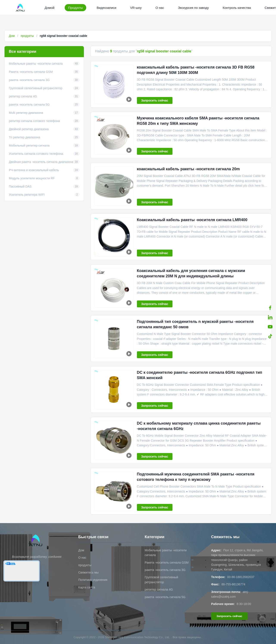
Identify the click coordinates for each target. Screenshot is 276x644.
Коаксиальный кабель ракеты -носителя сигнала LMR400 (192, 220)
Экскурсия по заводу (193, 8)
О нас (160, 8)
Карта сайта (87, 587)
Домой (50, 8)
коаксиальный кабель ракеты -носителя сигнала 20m (188, 169)
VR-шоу (136, 8)
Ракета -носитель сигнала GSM (167, 563)
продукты (27, 36)
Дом (12, 36)
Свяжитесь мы (88, 572)
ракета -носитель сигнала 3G (165, 570)
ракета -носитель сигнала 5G (165, 597)
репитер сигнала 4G (159, 589)
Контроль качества (237, 8)
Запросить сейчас (155, 100)
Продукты (75, 8)
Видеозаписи (106, 8)
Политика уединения (93, 580)
